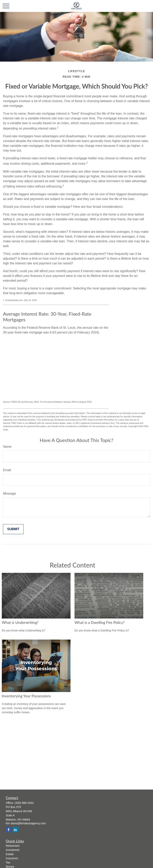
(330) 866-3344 (24, 803)
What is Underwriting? (20, 622)
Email (7, 470)
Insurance (12, 858)
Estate (10, 854)
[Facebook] (8, 830)
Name (7, 447)
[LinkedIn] (15, 830)
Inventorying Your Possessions (26, 696)
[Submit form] (13, 529)
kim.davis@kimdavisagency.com (26, 823)
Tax (8, 862)
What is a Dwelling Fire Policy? (100, 622)
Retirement (13, 846)
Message (9, 493)
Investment (13, 850)
